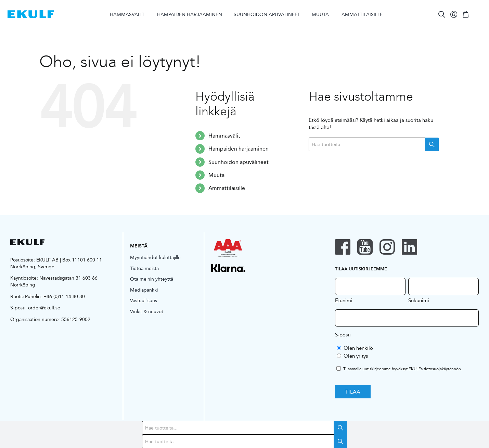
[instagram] (387, 247)
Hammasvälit (224, 136)
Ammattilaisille (227, 188)
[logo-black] (27, 242)
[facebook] (343, 247)
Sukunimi (419, 300)
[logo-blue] (31, 13)
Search (432, 144)
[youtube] (365, 247)
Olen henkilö (358, 348)
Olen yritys (356, 356)
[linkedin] (409, 247)
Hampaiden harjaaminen (239, 149)
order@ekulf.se (44, 308)
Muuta (216, 175)
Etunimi (344, 300)
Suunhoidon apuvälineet (239, 162)
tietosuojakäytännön (442, 369)
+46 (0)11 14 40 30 (64, 296)
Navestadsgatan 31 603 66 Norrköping (54, 281)
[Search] (442, 14)
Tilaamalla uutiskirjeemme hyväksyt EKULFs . (403, 369)
